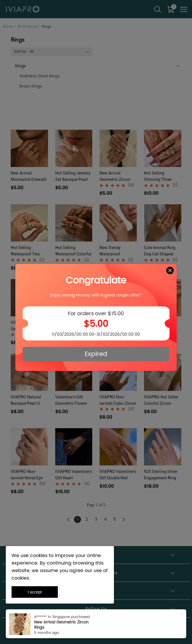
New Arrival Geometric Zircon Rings (61, 625)
